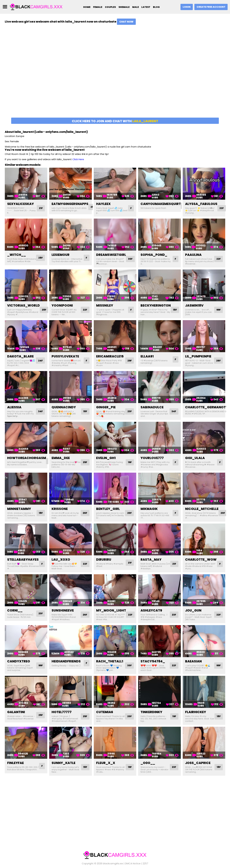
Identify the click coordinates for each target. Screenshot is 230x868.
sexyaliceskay (21, 204)
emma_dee (61, 458)
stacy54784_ (153, 661)
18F (175, 310)
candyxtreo (19, 661)
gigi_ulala (195, 458)
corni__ (15, 610)
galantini (16, 712)
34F (40, 411)
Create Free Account (210, 7)
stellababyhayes (23, 560)
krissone (60, 509)
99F (218, 310)
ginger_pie (106, 407)
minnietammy (19, 509)
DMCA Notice (133, 860)
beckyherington (156, 305)
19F (129, 462)
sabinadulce (152, 407)
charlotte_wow (201, 560)
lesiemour (61, 255)
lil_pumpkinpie (198, 356)
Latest (147, 7)
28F (40, 259)
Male (136, 7)
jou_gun (193, 610)
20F (129, 513)
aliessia (14, 407)
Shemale (123, 7)
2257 (145, 860)
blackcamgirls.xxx (113, 860)
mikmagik (149, 509)
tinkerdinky (151, 712)
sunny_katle (63, 763)
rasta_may (151, 560)
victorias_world (23, 305)
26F (218, 361)
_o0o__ (148, 763)
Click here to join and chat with (115, 121)
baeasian (193, 661)
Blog (158, 7)
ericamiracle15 (110, 356)
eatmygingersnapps (70, 204)
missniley (105, 305)
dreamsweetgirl (111, 255)
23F (129, 411)
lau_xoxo (61, 560)
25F (85, 462)
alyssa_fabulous (201, 204)
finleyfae (15, 763)
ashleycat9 (151, 610)
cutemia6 (105, 712)
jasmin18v (194, 305)
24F (40, 361)
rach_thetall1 (110, 661)
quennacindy (64, 407)
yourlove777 (152, 458)
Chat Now (126, 22)
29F (129, 361)
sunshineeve (63, 610)
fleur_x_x (106, 763)
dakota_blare (20, 356)
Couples (109, 7)
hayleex (103, 204)
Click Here (78, 159)
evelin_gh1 (106, 458)
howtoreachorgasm (27, 458)
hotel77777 (62, 712)
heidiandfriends (66, 661)
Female (95, 7)
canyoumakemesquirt (161, 204)
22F (222, 208)
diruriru (104, 560)
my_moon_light (111, 610)
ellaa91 (147, 356)
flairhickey (196, 712)
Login (185, 7)
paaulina (193, 255)
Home (83, 7)
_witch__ (17, 255)
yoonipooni (62, 305)
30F (131, 259)
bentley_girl (108, 509)
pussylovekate (65, 356)
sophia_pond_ (154, 255)
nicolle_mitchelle (202, 509)
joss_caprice (198, 763)
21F (41, 208)
